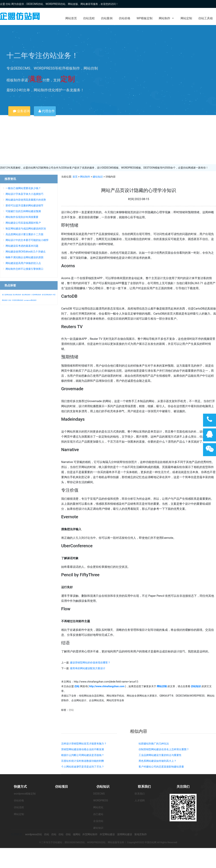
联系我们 (144, 787)
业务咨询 (21, 111)
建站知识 (98, 177)
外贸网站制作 (90, 834)
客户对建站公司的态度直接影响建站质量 (161, 767)
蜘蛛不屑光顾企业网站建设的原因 (24, 257)
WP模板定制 (145, 18)
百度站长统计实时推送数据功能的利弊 (83, 761)
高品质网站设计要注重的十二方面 (24, 234)
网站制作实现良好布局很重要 (22, 217)
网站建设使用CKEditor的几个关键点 (26, 252)
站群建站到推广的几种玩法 (154, 744)
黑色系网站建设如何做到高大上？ (157, 761)
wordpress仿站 (34, 834)
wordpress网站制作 (30, 300)
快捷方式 (20, 787)
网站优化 (98, 807)
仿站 (71, 710)
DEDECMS (99, 794)
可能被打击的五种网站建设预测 (23, 211)
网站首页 (71, 18)
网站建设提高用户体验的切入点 (23, 263)
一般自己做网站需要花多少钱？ (23, 188)
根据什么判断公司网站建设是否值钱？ (83, 755)
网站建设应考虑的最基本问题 (22, 246)
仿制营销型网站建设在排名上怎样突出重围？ (164, 749)
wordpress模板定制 (25, 794)
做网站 (77, 834)
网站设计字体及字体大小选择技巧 (24, 194)
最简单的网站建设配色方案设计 (88, 668)
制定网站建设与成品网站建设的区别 (26, 229)
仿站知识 (103, 787)
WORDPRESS (101, 800)
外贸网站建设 (107, 834)
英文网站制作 (17, 295)
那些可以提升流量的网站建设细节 (24, 205)
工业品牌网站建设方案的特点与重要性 (160, 755)
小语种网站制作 (36, 295)
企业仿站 (98, 821)
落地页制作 (141, 834)
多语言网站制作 (47, 295)
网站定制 (186, 18)
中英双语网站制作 (18, 300)
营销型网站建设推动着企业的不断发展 (83, 749)
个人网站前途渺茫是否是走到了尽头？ (83, 767)
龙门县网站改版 (7, 295)
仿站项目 (62, 787)
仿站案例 (107, 18)
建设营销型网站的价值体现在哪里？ (90, 663)
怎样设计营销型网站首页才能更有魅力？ (84, 744)
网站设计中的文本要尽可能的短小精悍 (27, 240)
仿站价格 (125, 18)
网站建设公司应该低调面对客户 (23, 223)
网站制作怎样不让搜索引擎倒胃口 (24, 269)
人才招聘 (140, 800)
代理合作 (47, 111)
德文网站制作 (26, 295)
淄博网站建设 (125, 834)
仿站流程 (89, 18)
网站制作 (166, 18)
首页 (75, 177)
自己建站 (98, 814)
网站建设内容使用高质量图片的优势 (26, 200)
